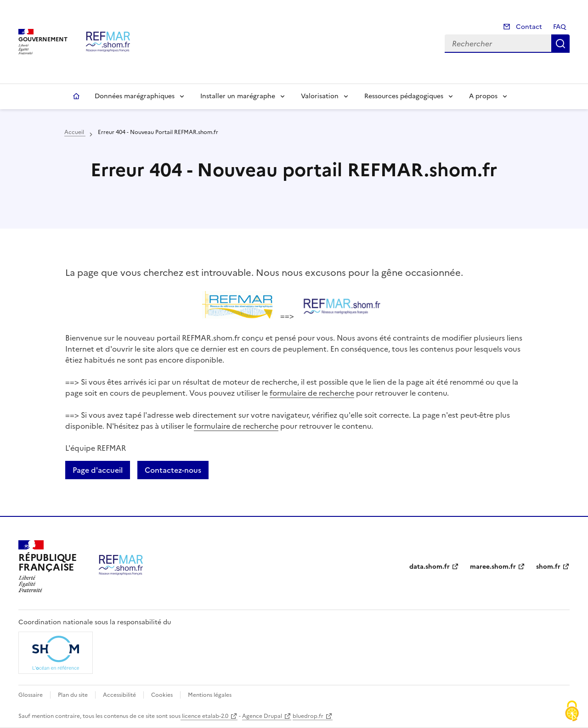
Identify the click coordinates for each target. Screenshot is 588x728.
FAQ (560, 27)
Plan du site (73, 695)
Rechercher (560, 44)
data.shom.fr (430, 567)
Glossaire (31, 695)
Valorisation (320, 96)
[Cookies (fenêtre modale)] (572, 712)
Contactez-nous (173, 470)
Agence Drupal (262, 716)
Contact (528, 27)
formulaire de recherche (312, 393)
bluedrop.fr (308, 716)
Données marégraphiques (135, 96)
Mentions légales (210, 695)
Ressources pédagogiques (404, 96)
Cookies (162, 695)
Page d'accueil (98, 470)
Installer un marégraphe (238, 96)
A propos (483, 96)
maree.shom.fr (493, 567)
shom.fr (548, 567)
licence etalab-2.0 (204, 716)
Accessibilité (119, 695)
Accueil (76, 96)
